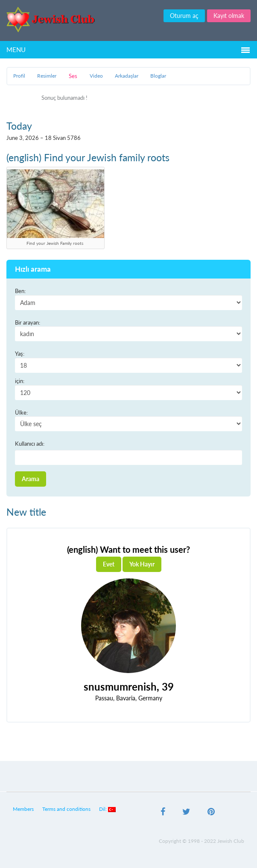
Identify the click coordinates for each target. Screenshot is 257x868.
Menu (16, 49)
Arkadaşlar (127, 76)
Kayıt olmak (229, 16)
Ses (73, 76)
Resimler (47, 76)
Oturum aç (184, 16)
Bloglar (158, 76)
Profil (19, 76)
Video (96, 76)
